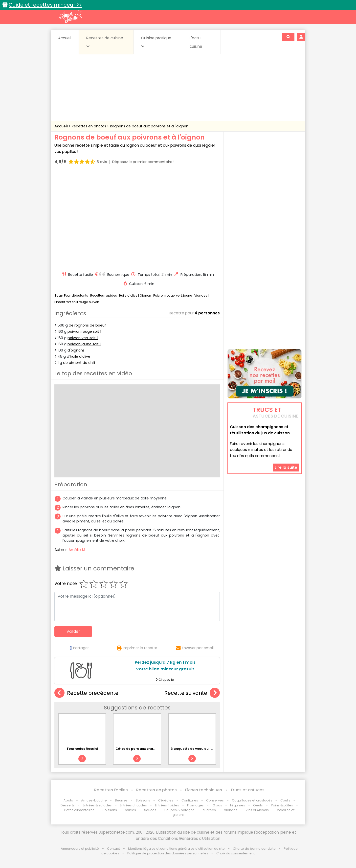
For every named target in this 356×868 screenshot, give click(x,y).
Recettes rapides (104, 295)
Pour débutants (76, 295)
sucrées (209, 810)
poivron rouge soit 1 (84, 331)
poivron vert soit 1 (83, 338)
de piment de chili (79, 363)
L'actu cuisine (196, 42)
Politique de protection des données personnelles (168, 853)
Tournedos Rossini (82, 749)
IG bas (217, 805)
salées (131, 810)
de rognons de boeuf (87, 325)
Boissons (143, 800)
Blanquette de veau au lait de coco (200, 749)
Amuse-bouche (94, 800)
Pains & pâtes (282, 805)
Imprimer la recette (137, 648)
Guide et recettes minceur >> (45, 5)
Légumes (238, 805)
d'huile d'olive (78, 356)
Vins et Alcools (257, 810)
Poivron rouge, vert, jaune (173, 295)
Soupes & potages (179, 810)
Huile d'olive (128, 295)
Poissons (110, 810)
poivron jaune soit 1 (84, 344)
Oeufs (258, 805)
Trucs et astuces (247, 790)
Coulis (285, 800)
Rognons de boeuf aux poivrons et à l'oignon (149, 126)
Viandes (201, 295)
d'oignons (76, 350)
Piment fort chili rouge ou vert (77, 302)
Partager (79, 648)
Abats (68, 800)
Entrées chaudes (133, 805)
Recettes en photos (89, 126)
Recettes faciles (111, 790)
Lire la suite (286, 467)
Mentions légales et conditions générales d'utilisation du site (176, 849)
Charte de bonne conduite (254, 849)
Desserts (68, 805)
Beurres (121, 800)
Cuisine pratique (156, 42)
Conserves (215, 800)
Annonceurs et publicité (80, 849)
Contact (113, 849)
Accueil (65, 38)
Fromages (195, 805)
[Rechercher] (288, 37)
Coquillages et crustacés (252, 800)
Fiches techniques (204, 790)
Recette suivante (192, 693)
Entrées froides (167, 805)
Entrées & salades (97, 805)
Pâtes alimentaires (79, 810)
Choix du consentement (235, 853)
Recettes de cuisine (105, 42)
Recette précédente (86, 693)
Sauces (150, 810)
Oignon (145, 295)
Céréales (166, 800)
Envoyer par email (195, 648)
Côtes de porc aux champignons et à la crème (154, 749)
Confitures (190, 800)
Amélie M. (77, 550)
